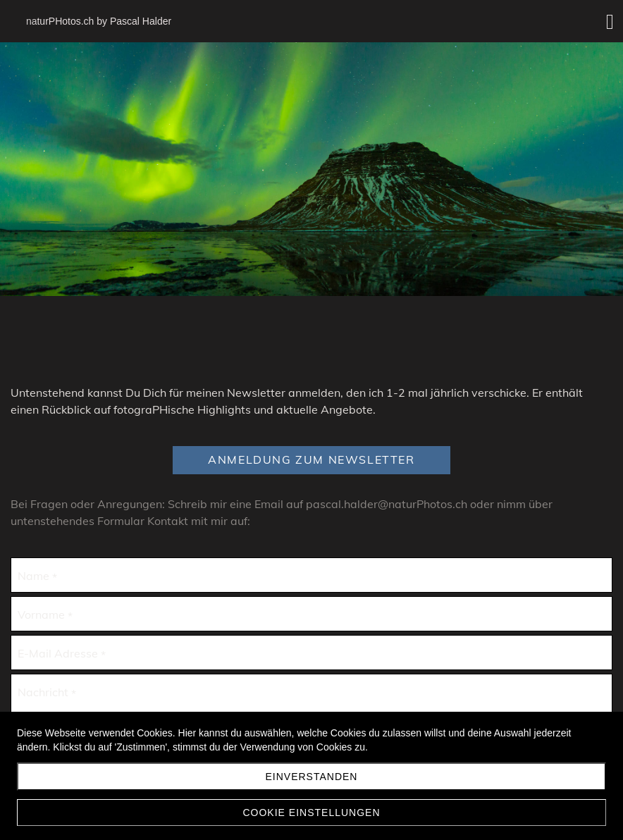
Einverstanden (312, 777)
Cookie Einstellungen (311, 813)
